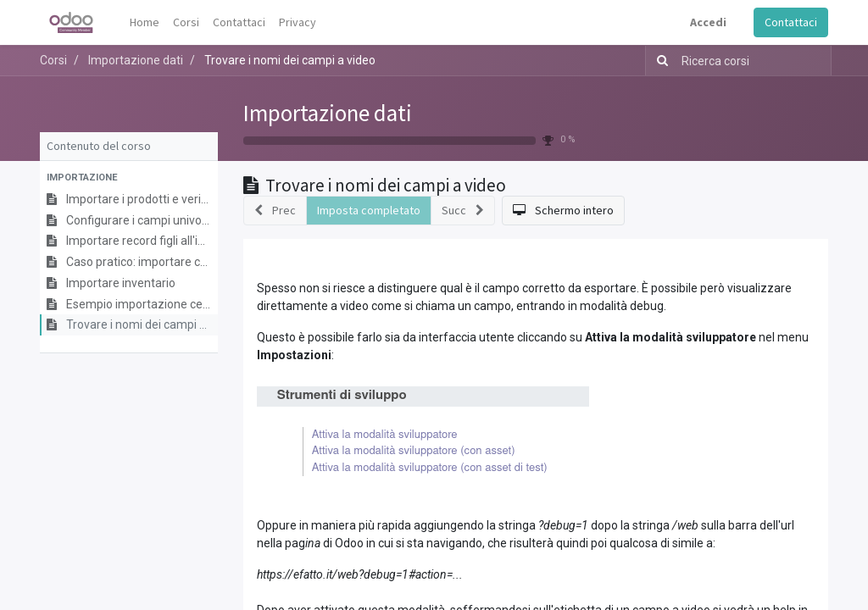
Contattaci (791, 22)
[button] (129, 178)
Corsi (53, 60)
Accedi (708, 22)
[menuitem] (145, 22)
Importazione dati (328, 113)
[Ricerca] (659, 61)
